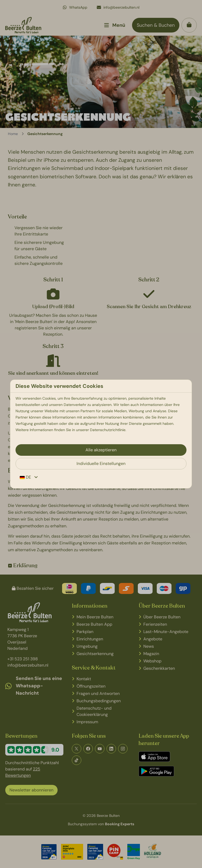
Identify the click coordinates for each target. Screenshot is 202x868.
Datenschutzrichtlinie (108, 430)
